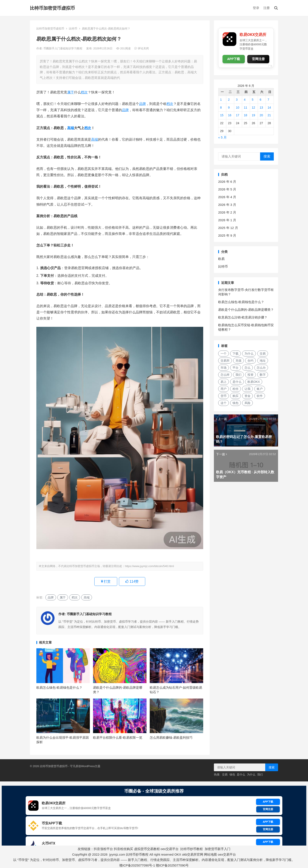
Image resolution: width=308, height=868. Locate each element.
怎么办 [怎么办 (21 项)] (261, 368)
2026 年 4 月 (227, 197)
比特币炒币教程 (192, 849)
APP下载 (234, 59)
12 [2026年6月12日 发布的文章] (253, 108)
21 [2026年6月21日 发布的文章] (269, 115)
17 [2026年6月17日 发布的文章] (238, 115)
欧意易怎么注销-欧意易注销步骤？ (243, 317)
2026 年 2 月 (227, 212)
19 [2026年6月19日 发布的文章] (253, 115)
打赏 (106, 581)
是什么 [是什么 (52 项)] (237, 382)
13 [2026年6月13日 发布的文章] (261, 108)
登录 (256, 8)
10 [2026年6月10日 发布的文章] (238, 108)
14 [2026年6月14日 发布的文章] (269, 108)
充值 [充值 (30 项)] (238, 361)
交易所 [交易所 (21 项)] (225, 361)
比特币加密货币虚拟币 (52, 8)
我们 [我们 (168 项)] (238, 375)
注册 (267, 8)
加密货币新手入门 (218, 849)
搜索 (267, 156)
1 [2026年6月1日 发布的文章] (221, 100)
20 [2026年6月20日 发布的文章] (261, 115)
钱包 (232, 774)
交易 (225, 774)
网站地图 (210, 854)
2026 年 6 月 (227, 182)
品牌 (142, 104)
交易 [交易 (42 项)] (263, 354)
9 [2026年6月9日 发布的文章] (229, 108)
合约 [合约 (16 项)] (250, 361)
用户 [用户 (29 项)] (224, 389)
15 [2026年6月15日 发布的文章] (222, 115)
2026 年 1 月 (227, 220)
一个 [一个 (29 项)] (224, 354)
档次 (84, 92)
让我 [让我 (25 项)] (247, 389)
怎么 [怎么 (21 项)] (247, 368)
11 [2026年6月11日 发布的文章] (246, 108)
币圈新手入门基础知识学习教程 (63, 48)
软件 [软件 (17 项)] (260, 396)
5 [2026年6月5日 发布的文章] (253, 100)
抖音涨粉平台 (103, 849)
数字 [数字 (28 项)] (263, 375)
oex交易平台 (170, 849)
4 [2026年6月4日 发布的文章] (245, 100)
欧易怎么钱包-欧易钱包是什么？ (59, 687)
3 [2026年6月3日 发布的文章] (237, 100)
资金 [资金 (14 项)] (247, 396)
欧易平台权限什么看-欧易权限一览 (118, 738)
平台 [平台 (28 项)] (235, 368)
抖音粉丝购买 (123, 849)
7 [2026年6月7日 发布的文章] (268, 100)
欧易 (221, 259)
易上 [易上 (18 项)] (224, 382)
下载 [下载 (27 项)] (235, 354)
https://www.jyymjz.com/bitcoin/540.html (149, 566)
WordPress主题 (91, 766)
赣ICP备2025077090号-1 (137, 865)
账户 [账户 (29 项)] (260, 389)
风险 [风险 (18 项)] (247, 403)
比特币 (73, 29)
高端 (71, 128)
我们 (260, 774)
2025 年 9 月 (227, 235)
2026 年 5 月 (227, 189)
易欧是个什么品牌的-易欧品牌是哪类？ (246, 310)
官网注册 (258, 59)
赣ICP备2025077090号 (172, 865)
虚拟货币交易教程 (147, 849)
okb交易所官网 (193, 854)
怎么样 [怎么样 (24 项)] (225, 375)
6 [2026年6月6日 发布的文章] (261, 100)
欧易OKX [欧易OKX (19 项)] (254, 382)
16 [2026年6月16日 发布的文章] (230, 115)
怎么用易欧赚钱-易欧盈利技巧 (171, 738)
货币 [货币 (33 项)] (224, 396)
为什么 (251, 774)
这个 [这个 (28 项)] (224, 403)
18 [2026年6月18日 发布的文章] (246, 115)
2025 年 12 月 (228, 228)
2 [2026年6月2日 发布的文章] (229, 100)
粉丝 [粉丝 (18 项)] (235, 389)
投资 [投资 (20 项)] (250, 375)
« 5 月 (222, 137)
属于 (71, 92)
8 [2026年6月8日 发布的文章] (221, 108)
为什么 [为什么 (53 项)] (249, 354)
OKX (178, 854)
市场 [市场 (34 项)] (224, 368)
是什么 (241, 774)
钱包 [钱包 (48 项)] (235, 403)
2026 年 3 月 (227, 205)
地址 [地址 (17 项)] (263, 361)
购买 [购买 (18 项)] (235, 396)
